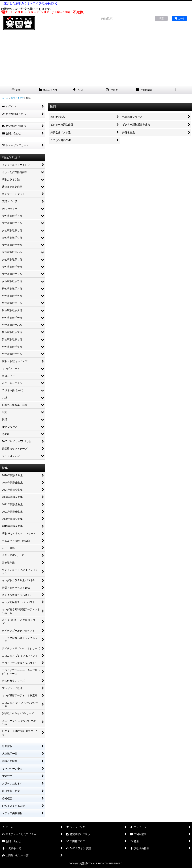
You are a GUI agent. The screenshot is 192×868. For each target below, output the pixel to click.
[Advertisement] (96, 59)
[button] (176, 90)
